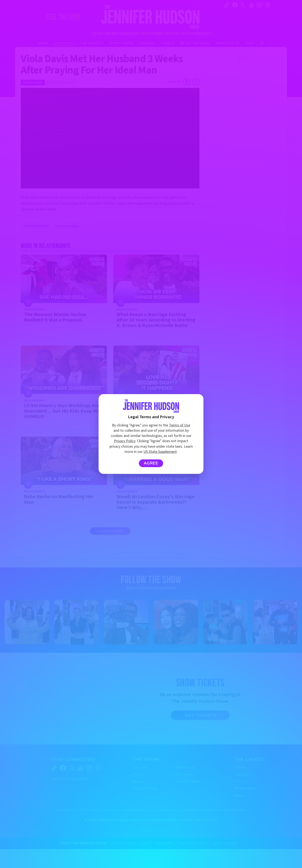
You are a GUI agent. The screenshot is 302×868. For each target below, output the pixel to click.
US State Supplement (160, 452)
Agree (151, 463)
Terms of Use (180, 425)
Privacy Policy (125, 441)
